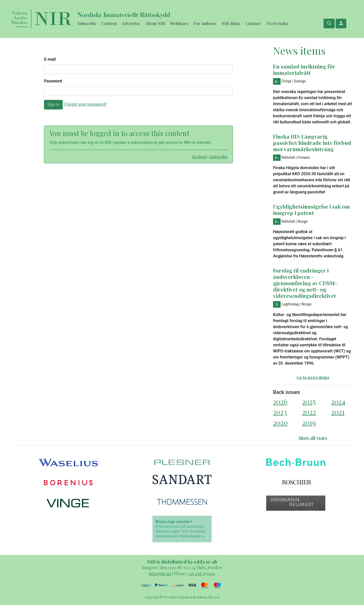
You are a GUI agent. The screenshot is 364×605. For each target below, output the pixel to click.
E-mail (50, 59)
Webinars (179, 23)
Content (109, 23)
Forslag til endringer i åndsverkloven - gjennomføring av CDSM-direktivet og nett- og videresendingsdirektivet (305, 283)
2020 (280, 422)
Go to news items (313, 377)
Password (53, 81)
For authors (205, 23)
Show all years (313, 438)
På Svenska (277, 23)
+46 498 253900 (201, 574)
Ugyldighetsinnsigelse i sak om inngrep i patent (311, 209)
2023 (280, 412)
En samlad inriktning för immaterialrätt (304, 69)
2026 (280, 401)
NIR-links (231, 23)
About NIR (155, 23)
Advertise (131, 23)
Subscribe (87, 23)
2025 (309, 401)
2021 (338, 412)
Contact (253, 23)
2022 (309, 412)
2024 (338, 401)
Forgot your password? (86, 104)
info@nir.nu (160, 574)
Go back (199, 157)
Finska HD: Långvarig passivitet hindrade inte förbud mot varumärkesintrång (312, 143)
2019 (309, 422)
